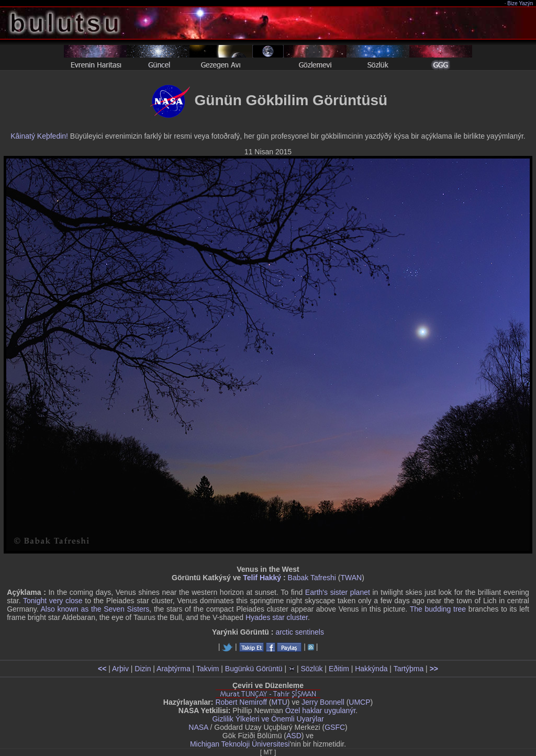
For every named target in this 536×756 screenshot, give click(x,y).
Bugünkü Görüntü (254, 669)
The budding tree (438, 609)
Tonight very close (53, 601)
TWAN (351, 578)
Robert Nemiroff (241, 702)
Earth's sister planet (338, 592)
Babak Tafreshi (312, 578)
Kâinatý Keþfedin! (39, 136)
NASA (198, 727)
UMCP (359, 702)
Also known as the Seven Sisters (95, 609)
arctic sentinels (300, 632)
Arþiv (120, 669)
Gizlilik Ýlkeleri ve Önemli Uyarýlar (268, 719)
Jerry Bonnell (323, 702)
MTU (280, 702)
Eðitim (339, 669)
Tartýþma (409, 669)
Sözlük (311, 669)
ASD (294, 736)
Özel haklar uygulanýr (321, 710)
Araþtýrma (174, 669)
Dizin (143, 669)
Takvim (208, 669)
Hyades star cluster (277, 617)
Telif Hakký (262, 578)
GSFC (335, 727)
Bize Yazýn (521, 3)
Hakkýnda (371, 669)
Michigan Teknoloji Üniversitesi (240, 744)
